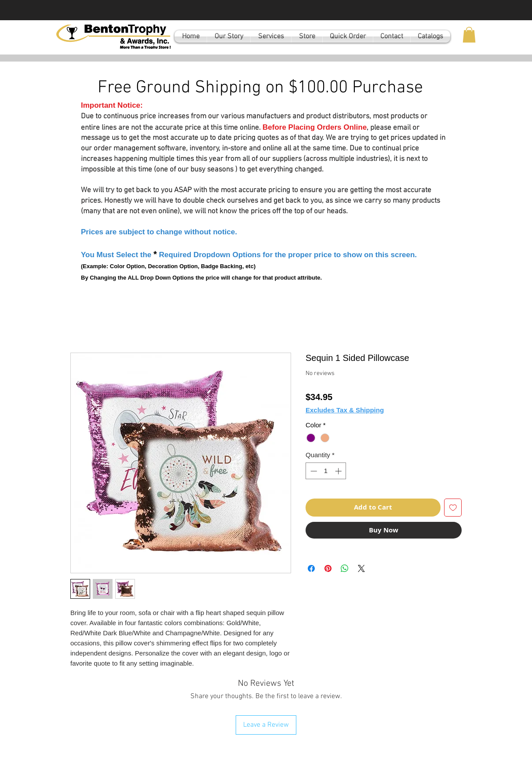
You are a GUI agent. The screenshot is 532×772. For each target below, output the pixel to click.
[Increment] (339, 471)
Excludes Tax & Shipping (345, 410)
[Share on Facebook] (311, 568)
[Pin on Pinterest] (328, 568)
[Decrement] (313, 471)
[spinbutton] (326, 471)
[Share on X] (361, 568)
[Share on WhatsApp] (345, 568)
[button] (469, 35)
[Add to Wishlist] (453, 508)
